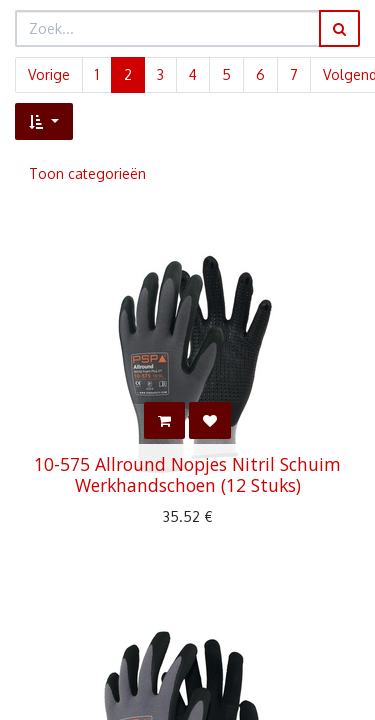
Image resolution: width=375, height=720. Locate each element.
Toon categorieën (87, 173)
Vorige (49, 74)
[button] (44, 121)
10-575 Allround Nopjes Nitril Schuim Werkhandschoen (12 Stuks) (187, 474)
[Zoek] (339, 28)
